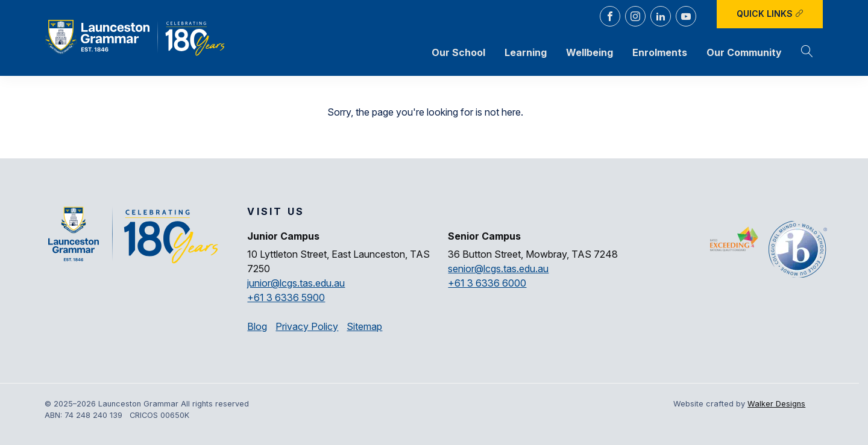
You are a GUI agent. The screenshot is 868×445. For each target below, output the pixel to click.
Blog (257, 326)
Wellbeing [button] (590, 52)
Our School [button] (458, 52)
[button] (807, 52)
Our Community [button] (744, 52)
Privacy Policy (307, 326)
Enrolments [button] (660, 52)
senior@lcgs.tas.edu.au (498, 269)
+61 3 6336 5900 (286, 297)
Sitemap (364, 326)
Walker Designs (776, 404)
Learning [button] (526, 52)
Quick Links (770, 14)
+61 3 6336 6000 (487, 283)
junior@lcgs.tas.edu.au (296, 283)
